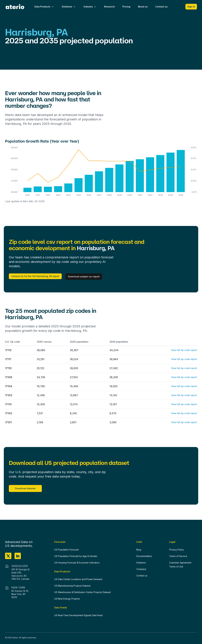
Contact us (161, 7)
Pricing (126, 7)
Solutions (69, 7)
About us (143, 7)
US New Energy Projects (67, 599)
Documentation (144, 556)
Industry (90, 7)
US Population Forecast (66, 550)
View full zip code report (184, 350)
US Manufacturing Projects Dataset (72, 586)
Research (110, 7)
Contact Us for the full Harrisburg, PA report (35, 276)
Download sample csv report (84, 277)
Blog (139, 550)
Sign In (191, 7)
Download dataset (25, 488)
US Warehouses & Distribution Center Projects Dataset (82, 592)
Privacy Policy (177, 550)
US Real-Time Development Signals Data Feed (78, 615)
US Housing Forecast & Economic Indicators (77, 563)
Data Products (44, 7)
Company (141, 569)
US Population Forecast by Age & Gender (76, 556)
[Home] (15, 7)
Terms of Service (178, 556)
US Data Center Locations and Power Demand (78, 579)
